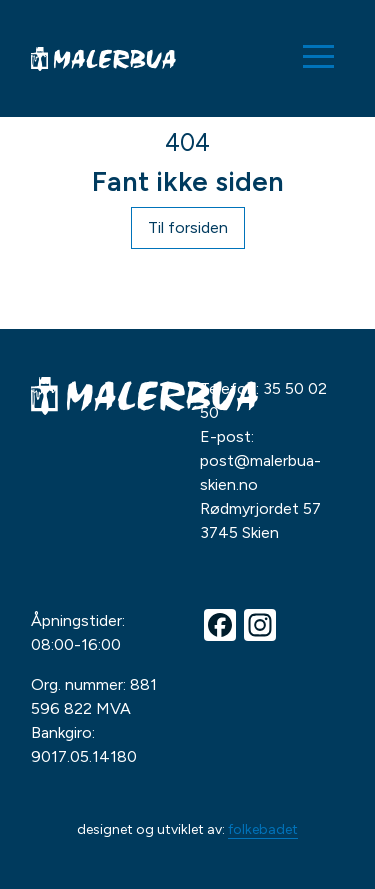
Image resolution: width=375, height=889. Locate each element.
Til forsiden (188, 227)
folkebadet (263, 829)
